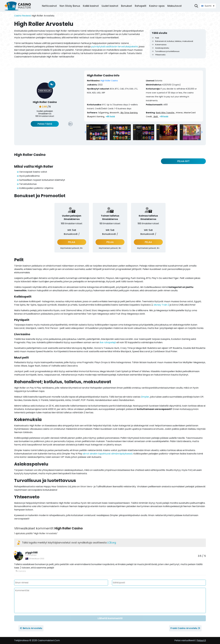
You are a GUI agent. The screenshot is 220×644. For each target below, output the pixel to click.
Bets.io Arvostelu (32, 628)
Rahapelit (141, 6)
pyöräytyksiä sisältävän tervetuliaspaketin (115, 47)
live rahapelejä (108, 342)
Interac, (180, 113)
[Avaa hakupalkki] (196, 6)
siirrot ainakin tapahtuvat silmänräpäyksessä (108, 454)
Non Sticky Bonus (70, 6)
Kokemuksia (159, 45)
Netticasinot (49, 6)
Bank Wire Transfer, (166, 113)
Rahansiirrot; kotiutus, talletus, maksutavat (172, 41)
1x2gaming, (104, 113)
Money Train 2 (161, 305)
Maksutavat (175, 6)
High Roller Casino (109, 81)
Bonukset (127, 6)
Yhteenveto (159, 55)
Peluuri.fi (201, 640)
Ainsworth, (115, 113)
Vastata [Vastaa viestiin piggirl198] (21, 571)
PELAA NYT (183, 161)
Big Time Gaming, (129, 113)
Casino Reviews (23, 16)
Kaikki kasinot (91, 6)
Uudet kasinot (110, 6)
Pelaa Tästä (45, 124)
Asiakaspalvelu (160, 48)
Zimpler (145, 397)
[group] (97, 132)
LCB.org (112, 543)
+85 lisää (110, 117)
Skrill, (156, 117)
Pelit (155, 38)
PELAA (72, 242)
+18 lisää (164, 117)
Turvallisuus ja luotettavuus (166, 51)
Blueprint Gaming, (96, 117)
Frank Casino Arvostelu (184, 628)
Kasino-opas (157, 6)
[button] (85, 132)
